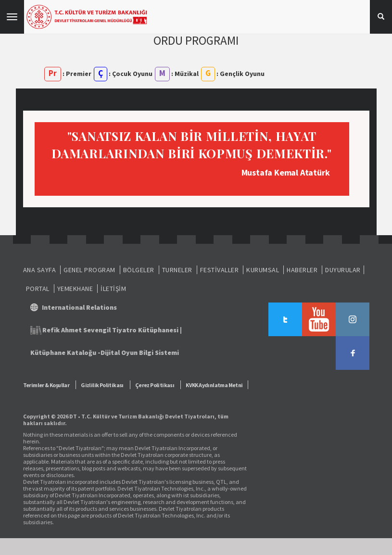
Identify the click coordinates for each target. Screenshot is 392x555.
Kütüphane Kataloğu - (65, 353)
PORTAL (38, 289)
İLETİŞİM (113, 289)
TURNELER (177, 270)
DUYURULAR (343, 270)
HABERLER (302, 270)
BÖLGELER (139, 270)
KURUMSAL (263, 270)
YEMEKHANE (75, 289)
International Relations (79, 307)
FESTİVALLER (220, 270)
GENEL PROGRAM (89, 270)
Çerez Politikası (155, 385)
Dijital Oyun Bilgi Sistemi (140, 353)
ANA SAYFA (40, 270)
